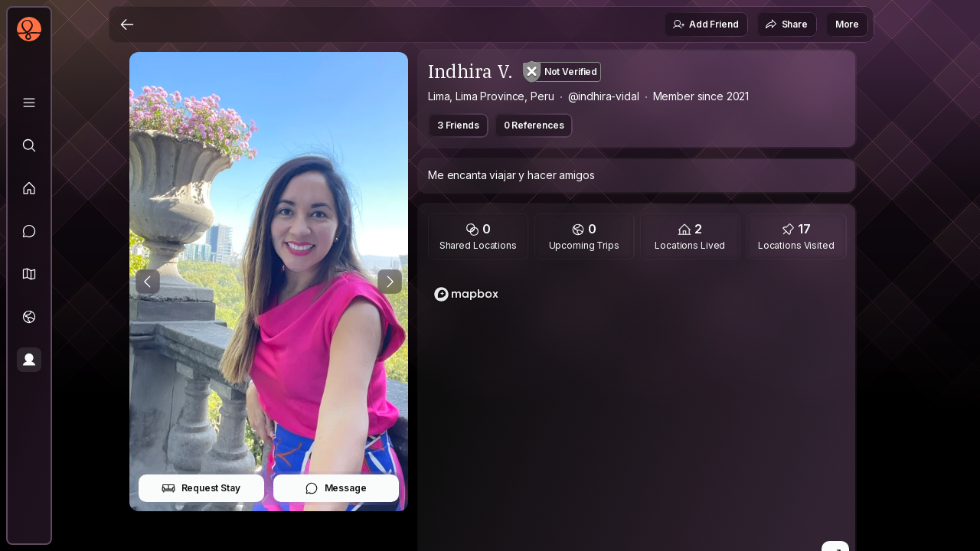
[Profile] (29, 360)
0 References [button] (534, 125)
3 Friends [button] (458, 125)
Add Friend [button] (705, 24)
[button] (29, 274)
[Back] (127, 24)
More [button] (847, 24)
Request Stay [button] (201, 488)
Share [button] (786, 24)
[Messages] (29, 231)
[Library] (29, 103)
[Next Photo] (390, 282)
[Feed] (29, 188)
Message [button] (336, 488)
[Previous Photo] (148, 282)
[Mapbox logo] (466, 294)
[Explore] (29, 145)
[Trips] (29, 317)
